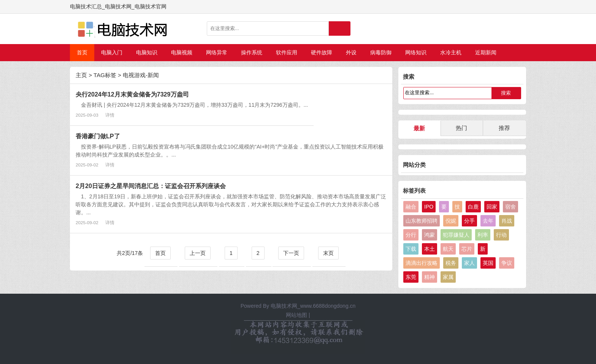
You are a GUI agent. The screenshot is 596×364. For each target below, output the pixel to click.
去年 (488, 221)
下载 (411, 249)
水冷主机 (451, 52)
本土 (430, 249)
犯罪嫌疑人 (456, 235)
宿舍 (510, 207)
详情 (110, 115)
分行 (411, 235)
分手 (469, 221)
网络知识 (416, 52)
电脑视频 (182, 52)
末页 (328, 253)
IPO (429, 207)
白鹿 (473, 207)
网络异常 (217, 52)
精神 (430, 277)
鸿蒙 (430, 235)
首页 (82, 52)
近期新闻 (486, 52)
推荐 (504, 128)
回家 (492, 207)
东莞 (411, 277)
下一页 (291, 253)
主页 (81, 75)
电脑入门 (112, 52)
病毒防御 (381, 52)
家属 (448, 277)
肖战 (507, 221)
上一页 (198, 253)
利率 (483, 235)
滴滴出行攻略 (422, 263)
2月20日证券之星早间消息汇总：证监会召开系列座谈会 (151, 186)
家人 (469, 263)
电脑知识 (147, 52)
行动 (501, 235)
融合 (411, 207)
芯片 (467, 249)
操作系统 (252, 52)
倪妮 (451, 221)
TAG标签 (105, 75)
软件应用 (287, 52)
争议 (507, 263)
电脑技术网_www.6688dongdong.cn (313, 306)
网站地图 (296, 315)
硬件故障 (322, 52)
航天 (448, 249)
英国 (488, 263)
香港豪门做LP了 (98, 136)
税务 (451, 263)
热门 (461, 128)
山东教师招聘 (422, 221)
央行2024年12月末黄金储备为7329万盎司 (132, 94)
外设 (351, 52)
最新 (419, 128)
